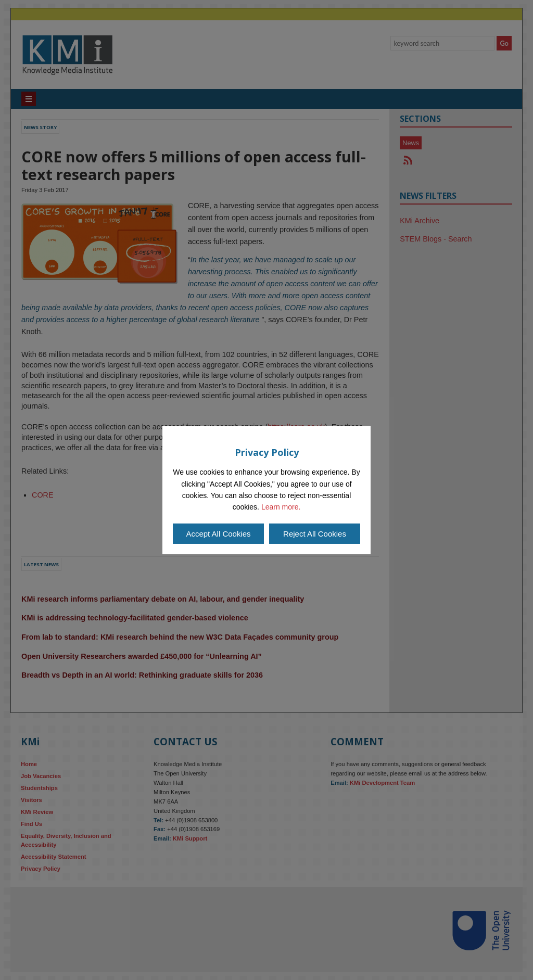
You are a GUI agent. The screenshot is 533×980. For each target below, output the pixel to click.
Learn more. (281, 507)
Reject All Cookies (315, 534)
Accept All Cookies (218, 534)
